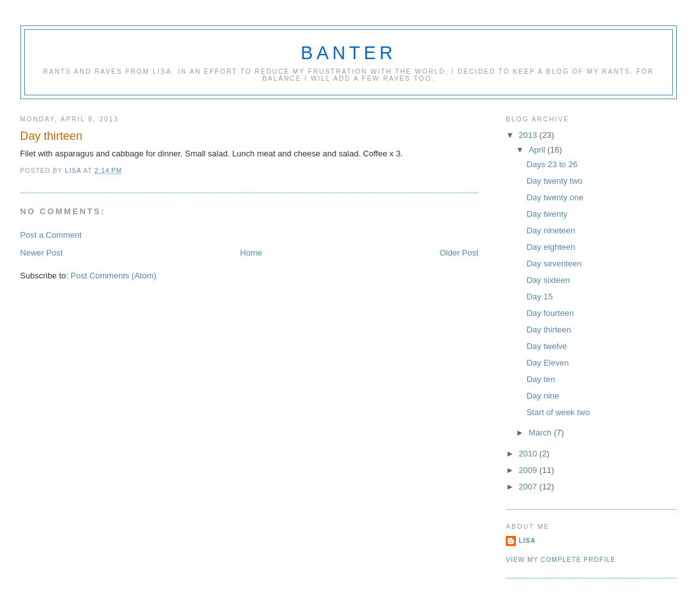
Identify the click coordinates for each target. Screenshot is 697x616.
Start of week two (558, 412)
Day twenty (547, 214)
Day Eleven (548, 363)
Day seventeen (554, 264)
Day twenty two (555, 181)
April (538, 150)
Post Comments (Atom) (113, 276)
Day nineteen (551, 230)
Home (251, 253)
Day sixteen (548, 280)
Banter (348, 53)
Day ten (541, 379)
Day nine (543, 396)
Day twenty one (555, 197)
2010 (529, 454)
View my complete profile (561, 560)
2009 (529, 470)
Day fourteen (550, 313)
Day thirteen (549, 330)
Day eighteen (551, 247)
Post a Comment (51, 235)
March (541, 433)
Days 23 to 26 (552, 164)
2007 (529, 487)
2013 (529, 135)
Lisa (527, 541)
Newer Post (42, 253)
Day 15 (540, 297)
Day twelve (547, 346)
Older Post (459, 253)
